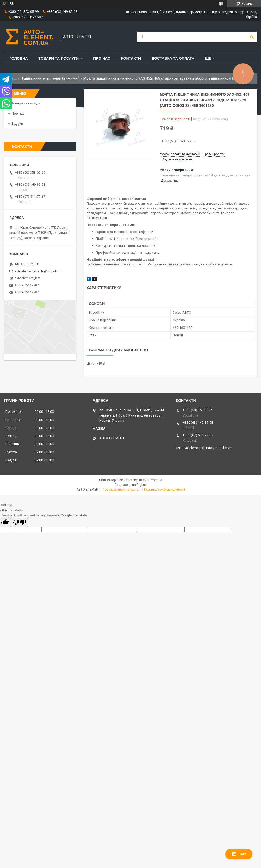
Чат (239, 854)
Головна (19, 58)
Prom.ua (156, 480)
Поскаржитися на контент (122, 490)
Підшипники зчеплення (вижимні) (50, 78)
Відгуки (17, 124)
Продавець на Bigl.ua (131, 485)
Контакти (131, 58)
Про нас (102, 58)
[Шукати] (252, 37)
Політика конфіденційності (164, 490)
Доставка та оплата (173, 58)
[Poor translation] (19, 522)
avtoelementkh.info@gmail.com (39, 271)
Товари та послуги (58, 58)
